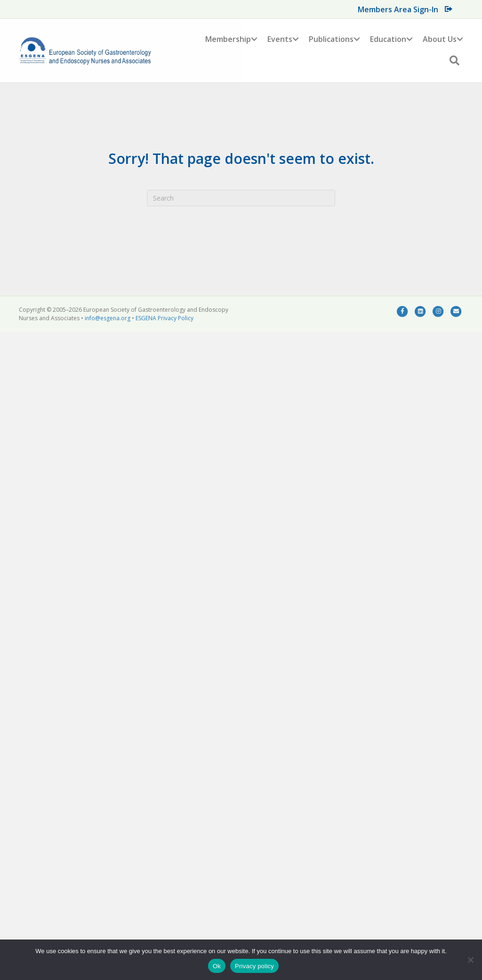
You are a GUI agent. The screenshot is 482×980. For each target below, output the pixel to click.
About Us (440, 39)
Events (280, 39)
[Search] (241, 198)
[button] (254, 39)
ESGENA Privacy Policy (165, 318)
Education (388, 39)
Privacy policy (254, 966)
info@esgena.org (108, 318)
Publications (331, 39)
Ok (217, 966)
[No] (470, 960)
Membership (228, 39)
